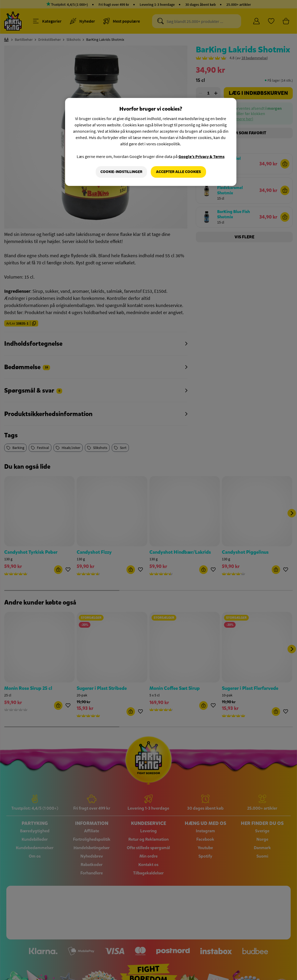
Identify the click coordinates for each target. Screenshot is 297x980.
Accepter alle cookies (178, 172)
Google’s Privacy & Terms (201, 156)
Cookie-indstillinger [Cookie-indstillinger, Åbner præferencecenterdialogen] (121, 172)
